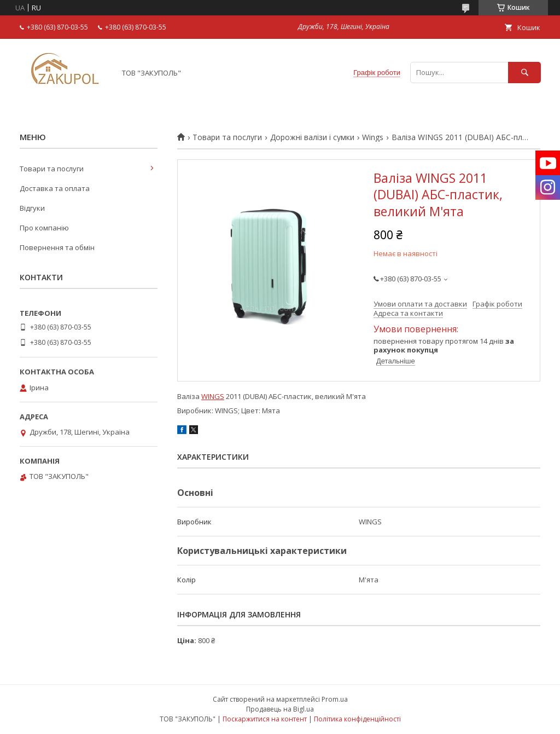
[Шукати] (524, 73)
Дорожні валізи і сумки (312, 137)
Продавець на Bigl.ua (280, 709)
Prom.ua (335, 699)
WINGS (213, 396)
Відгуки (32, 208)
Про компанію (44, 228)
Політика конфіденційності (357, 719)
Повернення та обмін (57, 247)
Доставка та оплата (55, 188)
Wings (373, 137)
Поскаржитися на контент (265, 719)
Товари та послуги (227, 137)
